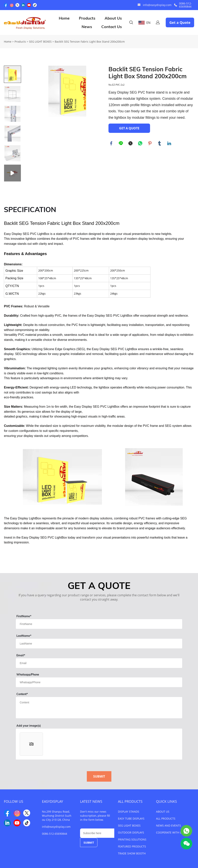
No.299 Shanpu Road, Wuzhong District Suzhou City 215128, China (57, 816)
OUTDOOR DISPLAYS (131, 832)
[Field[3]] (99, 663)
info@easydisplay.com (157, 5)
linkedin (169, 144)
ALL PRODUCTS (130, 801)
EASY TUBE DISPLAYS (131, 819)
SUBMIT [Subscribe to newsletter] (89, 843)
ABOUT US (163, 812)
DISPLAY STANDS (129, 812)
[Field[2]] (99, 644)
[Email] (97, 833)
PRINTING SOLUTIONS (132, 839)
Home (64, 18)
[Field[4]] (99, 682)
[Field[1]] (99, 624)
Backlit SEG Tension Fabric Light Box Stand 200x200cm (90, 42)
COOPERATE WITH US (170, 832)
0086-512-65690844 (185, 5)
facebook (111, 144)
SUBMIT (99, 776)
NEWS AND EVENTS (169, 825)
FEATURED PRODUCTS (132, 846)
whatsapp (140, 144)
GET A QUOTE (129, 128)
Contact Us (112, 27)
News (87, 27)
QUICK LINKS (166, 801)
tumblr (160, 144)
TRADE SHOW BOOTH (132, 853)
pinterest (150, 144)
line (121, 144)
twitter (131, 144)
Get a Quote (180, 22)
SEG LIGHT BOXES (40, 42)
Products (87, 18)
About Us (113, 18)
